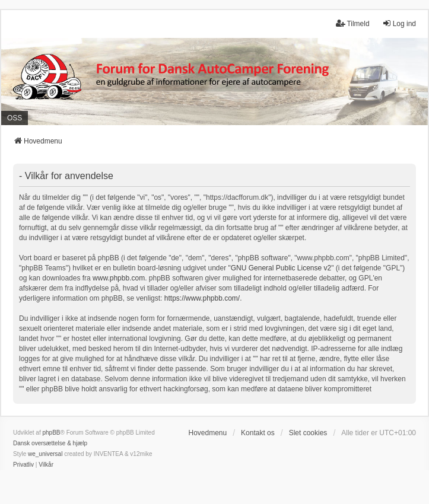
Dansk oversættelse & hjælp (50, 443)
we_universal (45, 454)
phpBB (51, 433)
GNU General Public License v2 (281, 268)
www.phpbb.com (119, 278)
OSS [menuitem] (15, 118)
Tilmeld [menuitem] (352, 23)
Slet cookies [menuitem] (308, 433)
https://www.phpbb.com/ (202, 298)
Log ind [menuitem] (399, 23)
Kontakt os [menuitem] (258, 433)
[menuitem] (23, 465)
